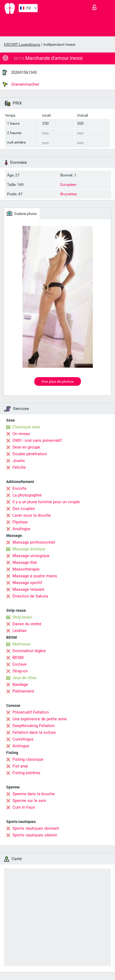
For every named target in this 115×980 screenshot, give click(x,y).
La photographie (27, 495)
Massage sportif (27, 583)
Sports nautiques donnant (36, 828)
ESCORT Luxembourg (22, 44)
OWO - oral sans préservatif (37, 440)
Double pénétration (30, 454)
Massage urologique (31, 556)
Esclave (19, 664)
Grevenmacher (21, 84)
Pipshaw (20, 522)
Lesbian (19, 631)
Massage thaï (25, 562)
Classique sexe (26, 427)
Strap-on (20, 671)
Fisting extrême (26, 773)
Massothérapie (26, 569)
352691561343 (24, 72)
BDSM (18, 658)
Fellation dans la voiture (34, 732)
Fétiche (19, 467)
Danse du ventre (27, 624)
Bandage (20, 684)
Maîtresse (22, 644)
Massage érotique (29, 549)
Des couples (24, 509)
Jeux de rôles (24, 678)
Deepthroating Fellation (34, 726)
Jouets (19, 461)
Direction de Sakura (30, 596)
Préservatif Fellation (31, 712)
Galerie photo (22, 213)
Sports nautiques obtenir (35, 835)
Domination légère (29, 651)
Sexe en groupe (26, 447)
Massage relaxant (28, 589)
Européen (68, 185)
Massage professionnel (34, 542)
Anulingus (21, 529)
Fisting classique (28, 759)
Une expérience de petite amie (40, 719)
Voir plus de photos (57, 381)
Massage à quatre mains (35, 576)
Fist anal (20, 766)
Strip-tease (22, 617)
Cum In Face (24, 807)
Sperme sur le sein (29, 801)
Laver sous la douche (32, 515)
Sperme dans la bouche (34, 794)
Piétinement (23, 691)
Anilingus (21, 746)
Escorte (19, 488)
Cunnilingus (23, 739)
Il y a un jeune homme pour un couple (46, 502)
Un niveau (21, 434)
